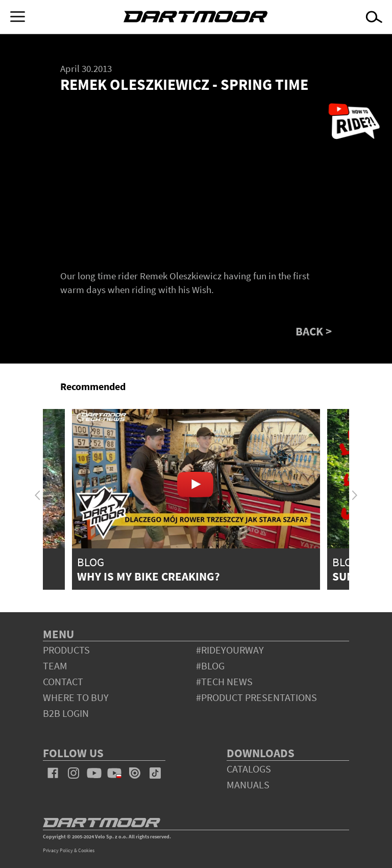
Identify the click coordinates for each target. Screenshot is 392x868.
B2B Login (66, 713)
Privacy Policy (58, 850)
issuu (135, 773)
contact (63, 681)
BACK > (314, 331)
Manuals (248, 785)
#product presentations (256, 697)
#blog (210, 666)
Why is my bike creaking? (149, 576)
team (55, 666)
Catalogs (249, 769)
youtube (94, 773)
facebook (53, 773)
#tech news (224, 681)
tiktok (155, 773)
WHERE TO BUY (76, 697)
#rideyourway (230, 650)
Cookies (86, 850)
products (66, 650)
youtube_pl (114, 773)
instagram (73, 773)
